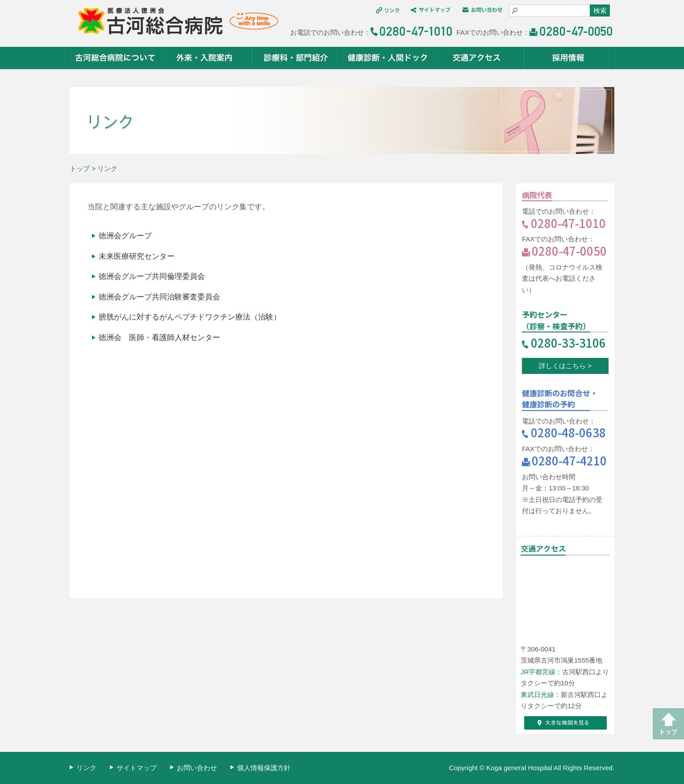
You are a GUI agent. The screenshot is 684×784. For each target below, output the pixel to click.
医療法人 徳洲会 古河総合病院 (174, 21)
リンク (86, 768)
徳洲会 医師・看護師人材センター (159, 337)
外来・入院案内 (206, 58)
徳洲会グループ (125, 236)
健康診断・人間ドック (388, 58)
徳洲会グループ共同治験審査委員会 (159, 297)
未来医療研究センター (137, 256)
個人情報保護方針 (264, 768)
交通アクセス (478, 58)
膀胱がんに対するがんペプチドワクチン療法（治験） (190, 317)
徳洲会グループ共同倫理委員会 (152, 276)
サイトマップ (137, 768)
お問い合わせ (197, 768)
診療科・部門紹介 (297, 58)
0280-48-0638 (568, 432)
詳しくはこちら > (565, 366)
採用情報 (569, 58)
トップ (80, 168)
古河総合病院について (115, 58)
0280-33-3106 (568, 342)
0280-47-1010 (568, 223)
